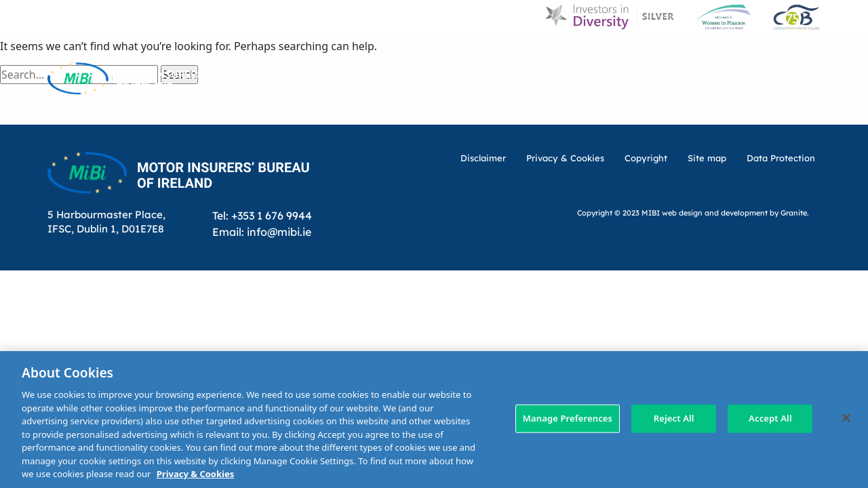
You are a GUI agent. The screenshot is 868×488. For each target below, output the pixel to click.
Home (334, 56)
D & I (377, 56)
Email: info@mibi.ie (262, 231)
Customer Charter (595, 56)
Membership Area (771, 107)
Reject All (674, 418)
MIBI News (499, 56)
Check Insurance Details (635, 107)
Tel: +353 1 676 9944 (262, 215)
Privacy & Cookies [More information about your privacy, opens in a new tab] (195, 474)
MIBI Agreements (395, 107)
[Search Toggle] (809, 56)
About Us (431, 56)
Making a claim (503, 107)
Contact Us (693, 56)
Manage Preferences (568, 418)
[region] (434, 420)
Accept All (770, 418)
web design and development (715, 212)
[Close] (846, 418)
